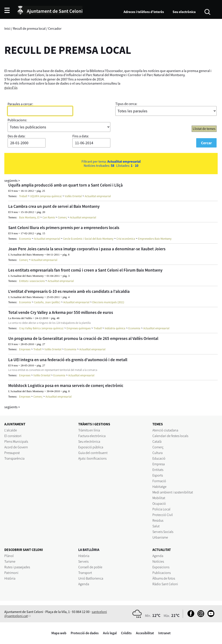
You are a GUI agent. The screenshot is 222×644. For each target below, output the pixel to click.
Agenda (84, 584)
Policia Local (161, 509)
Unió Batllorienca (91, 578)
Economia (25, 239)
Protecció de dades (85, 633)
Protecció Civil (163, 515)
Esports (158, 475)
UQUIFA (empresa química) (46, 196)
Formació (159, 481)
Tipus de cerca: (126, 104)
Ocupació (159, 503)
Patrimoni (11, 573)
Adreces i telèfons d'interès (144, 12)
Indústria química (115, 328)
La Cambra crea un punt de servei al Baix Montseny (54, 206)
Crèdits (126, 633)
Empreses (25, 349)
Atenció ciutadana (165, 430)
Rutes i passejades (17, 567)
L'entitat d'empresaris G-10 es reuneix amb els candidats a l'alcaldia (69, 291)
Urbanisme (160, 537)
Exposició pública (91, 447)
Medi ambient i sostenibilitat (173, 492)
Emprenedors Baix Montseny (155, 239)
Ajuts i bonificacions (92, 458)
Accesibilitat (145, 633)
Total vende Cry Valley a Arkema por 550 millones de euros (61, 312)
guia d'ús (11, 87)
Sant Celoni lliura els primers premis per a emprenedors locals (64, 228)
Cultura (158, 453)
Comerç (62, 217)
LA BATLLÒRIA (89, 550)
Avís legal (110, 633)
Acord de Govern (16, 447)
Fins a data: (81, 136)
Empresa (159, 464)
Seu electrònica (184, 12)
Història (10, 578)
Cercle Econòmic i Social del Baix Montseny (88, 239)
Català (157, 441)
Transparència (14, 458)
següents (12, 180)
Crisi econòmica (126, 239)
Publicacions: (17, 120)
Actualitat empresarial (98, 196)
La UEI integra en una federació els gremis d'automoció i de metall (68, 360)
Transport (85, 573)
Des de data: (16, 136)
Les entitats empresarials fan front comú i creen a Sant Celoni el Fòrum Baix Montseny (85, 270)
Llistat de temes (204, 129)
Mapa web (59, 633)
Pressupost (12, 453)
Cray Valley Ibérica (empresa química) (41, 328)
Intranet (164, 633)
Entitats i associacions (32, 281)
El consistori (13, 436)
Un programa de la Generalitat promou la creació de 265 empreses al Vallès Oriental (83, 338)
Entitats (158, 470)
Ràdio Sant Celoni (165, 584)
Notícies (158, 561)
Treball (23, 196)
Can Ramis (49, 217)
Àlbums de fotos (164, 578)
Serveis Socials (163, 532)
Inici (7, 28)
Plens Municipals (16, 441)
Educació (159, 458)
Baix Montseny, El (29, 217)
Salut (156, 526)
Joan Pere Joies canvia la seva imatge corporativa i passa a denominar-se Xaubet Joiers (87, 249)
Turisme (10, 561)
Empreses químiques (79, 328)
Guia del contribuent (93, 453)
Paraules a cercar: (20, 104)
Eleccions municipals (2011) (108, 302)
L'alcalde (11, 430)
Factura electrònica (92, 436)
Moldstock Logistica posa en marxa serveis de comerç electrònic (66, 385)
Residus (158, 520)
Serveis (83, 561)
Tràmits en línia (89, 430)
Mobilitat (159, 498)
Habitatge (159, 487)
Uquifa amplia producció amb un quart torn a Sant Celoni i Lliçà (65, 185)
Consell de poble (90, 567)
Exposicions (161, 567)
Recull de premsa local (29, 28)
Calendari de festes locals (170, 436)
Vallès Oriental (73, 196)
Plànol (9, 556)
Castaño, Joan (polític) (47, 302)
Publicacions (162, 573)
